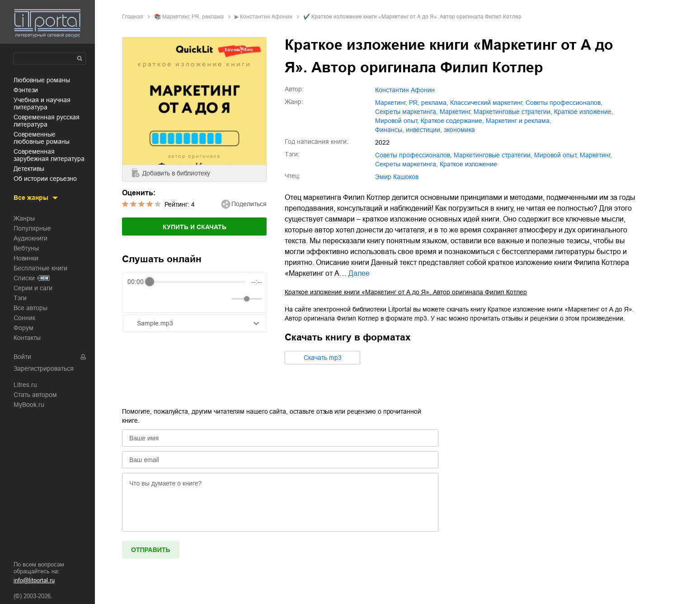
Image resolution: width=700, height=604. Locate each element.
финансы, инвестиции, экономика (425, 130)
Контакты (27, 338)
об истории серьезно (45, 179)
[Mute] (223, 299)
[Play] (156, 299)
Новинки (26, 258)
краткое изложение (468, 164)
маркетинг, (456, 112)
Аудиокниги (31, 238)
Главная (133, 17)
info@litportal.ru (34, 580)
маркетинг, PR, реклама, (412, 103)
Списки (24, 278)
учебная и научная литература (42, 104)
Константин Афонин (266, 17)
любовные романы (42, 80)
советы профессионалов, (564, 103)
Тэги (20, 298)
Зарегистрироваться (44, 368)
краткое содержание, (452, 121)
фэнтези (26, 90)
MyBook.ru (29, 405)
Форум (23, 328)
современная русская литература (47, 121)
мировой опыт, (397, 121)
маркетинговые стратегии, (513, 112)
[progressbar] (197, 282)
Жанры (24, 218)
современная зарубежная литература (49, 155)
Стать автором (35, 395)
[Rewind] (137, 299)
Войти (22, 357)
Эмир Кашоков (397, 177)
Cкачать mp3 (323, 358)
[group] (195, 293)
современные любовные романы (42, 138)
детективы (29, 169)
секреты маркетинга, (406, 112)
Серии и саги (33, 288)
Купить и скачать (195, 227)
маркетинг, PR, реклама (193, 17)
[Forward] (176, 299)
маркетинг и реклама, (519, 121)
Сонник (24, 318)
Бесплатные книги (40, 268)
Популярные (32, 228)
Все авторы (31, 308)
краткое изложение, (584, 112)
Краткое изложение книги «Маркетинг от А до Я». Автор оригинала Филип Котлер (406, 292)
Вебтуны (26, 248)
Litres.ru (25, 385)
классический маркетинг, (487, 103)
